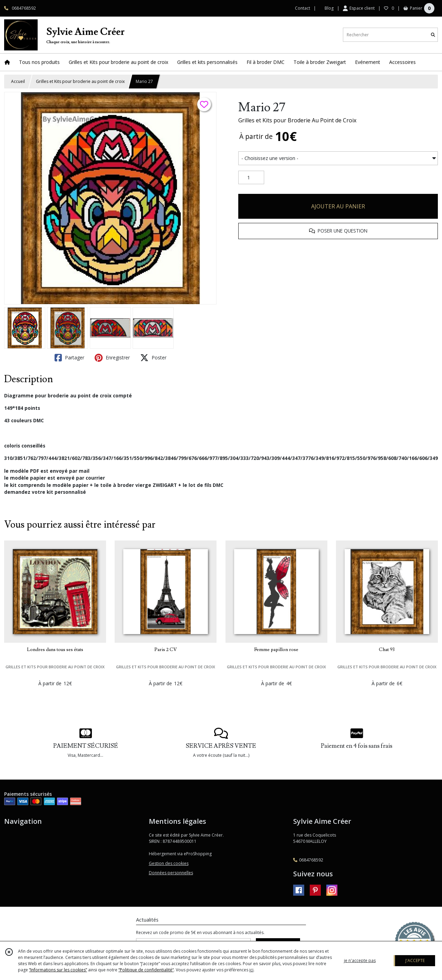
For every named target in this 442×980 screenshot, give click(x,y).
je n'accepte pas (360, 960)
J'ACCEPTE (415, 960)
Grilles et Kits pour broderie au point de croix (80, 81)
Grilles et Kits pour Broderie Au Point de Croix (297, 120)
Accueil (18, 81)
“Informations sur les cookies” (58, 970)
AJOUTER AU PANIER (338, 206)
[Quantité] (251, 178)
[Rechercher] (433, 35)
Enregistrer (112, 358)
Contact (302, 8)
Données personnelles (171, 873)
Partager (69, 358)
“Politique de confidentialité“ (146, 970)
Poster (153, 358)
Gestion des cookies (169, 863)
